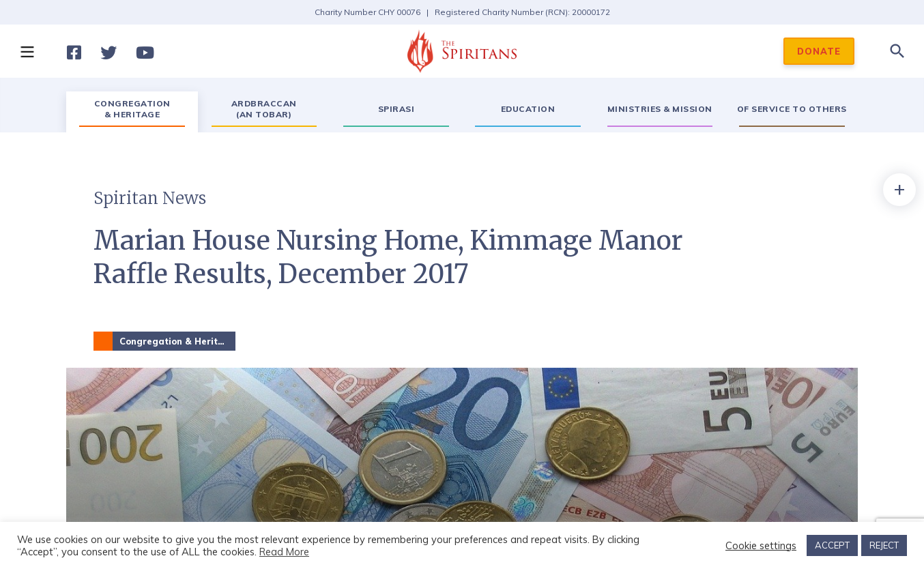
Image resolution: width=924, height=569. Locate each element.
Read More (284, 552)
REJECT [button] (884, 545)
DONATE (819, 51)
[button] (27, 51)
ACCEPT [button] (832, 545)
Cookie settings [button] (761, 546)
